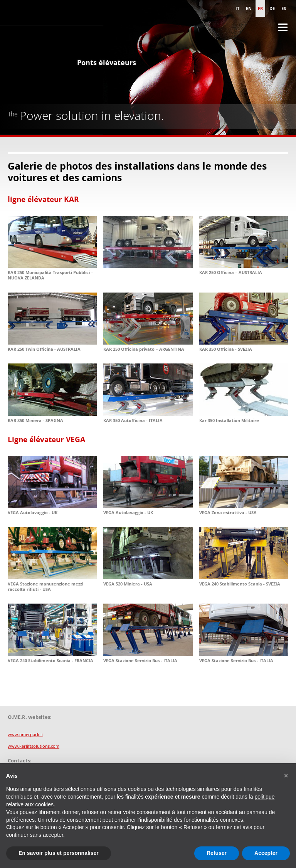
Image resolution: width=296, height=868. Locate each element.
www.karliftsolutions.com (34, 746)
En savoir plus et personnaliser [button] (59, 853)
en (249, 8)
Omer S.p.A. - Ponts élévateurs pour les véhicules (39, 35)
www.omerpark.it (25, 734)
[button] (286, 775)
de (272, 8)
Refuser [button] (217, 853)
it (237, 8)
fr (260, 8)
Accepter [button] (266, 853)
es (284, 8)
